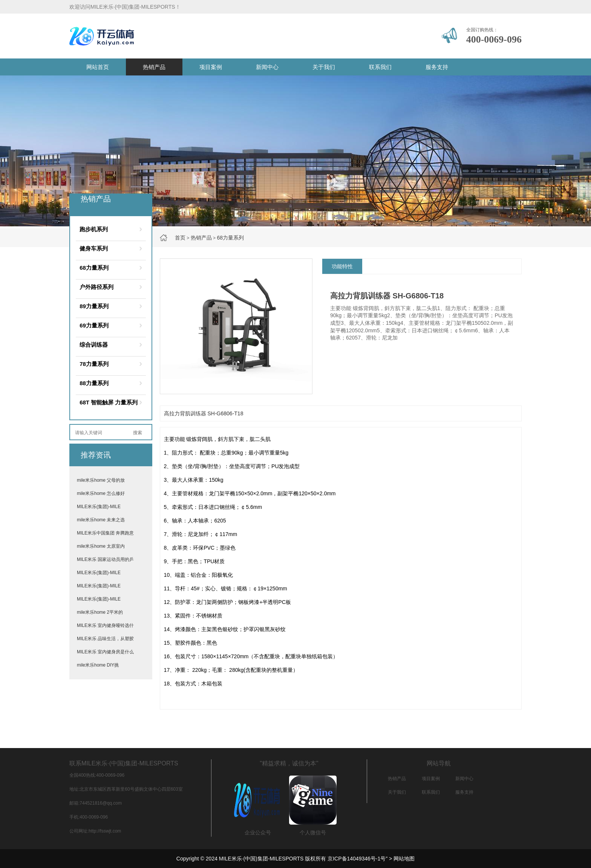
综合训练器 (94, 345)
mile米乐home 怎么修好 (101, 493)
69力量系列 (94, 325)
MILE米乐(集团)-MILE (99, 507)
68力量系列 (230, 238)
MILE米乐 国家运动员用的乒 (105, 559)
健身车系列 (94, 248)
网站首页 (98, 67)
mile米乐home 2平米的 (100, 612)
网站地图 (404, 859)
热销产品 (154, 67)
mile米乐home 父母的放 (101, 480)
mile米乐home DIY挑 (98, 665)
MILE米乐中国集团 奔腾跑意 (105, 533)
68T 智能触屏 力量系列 (109, 402)
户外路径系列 (96, 287)
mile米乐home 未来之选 (101, 520)
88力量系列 (94, 383)
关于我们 (324, 67)
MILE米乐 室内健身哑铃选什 (105, 625)
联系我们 (380, 67)
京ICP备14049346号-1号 (357, 859)
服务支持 (437, 67)
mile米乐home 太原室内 (101, 546)
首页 (180, 238)
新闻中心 (267, 67)
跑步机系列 (94, 229)
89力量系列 (94, 306)
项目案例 (211, 67)
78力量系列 (94, 364)
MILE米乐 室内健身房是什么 (105, 652)
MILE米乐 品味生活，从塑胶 (105, 639)
